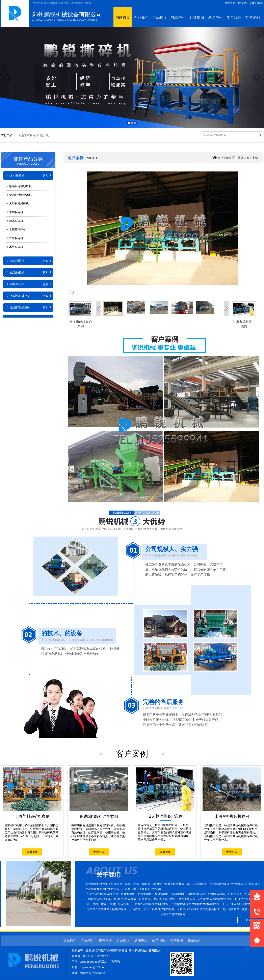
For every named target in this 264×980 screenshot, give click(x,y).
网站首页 (230, 3)
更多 (47, 176)
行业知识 (197, 18)
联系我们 (244, 3)
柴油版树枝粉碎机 (20, 186)
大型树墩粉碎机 (19, 203)
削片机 (45, 135)
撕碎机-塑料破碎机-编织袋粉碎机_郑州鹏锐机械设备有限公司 (124, 950)
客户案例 (257, 3)
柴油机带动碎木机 (20, 195)
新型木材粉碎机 (28, 135)
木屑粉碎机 (16, 212)
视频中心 (178, 18)
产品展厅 (160, 18)
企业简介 (141, 18)
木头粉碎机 (16, 247)
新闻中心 (215, 18)
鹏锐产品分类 (28, 160)
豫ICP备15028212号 (96, 956)
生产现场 (234, 18)
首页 (240, 158)
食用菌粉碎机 (18, 229)
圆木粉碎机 (16, 221)
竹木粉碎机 (16, 238)
